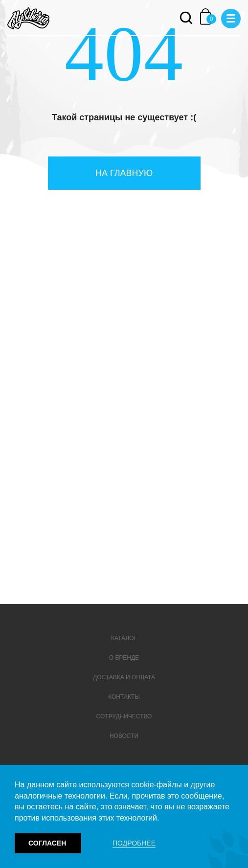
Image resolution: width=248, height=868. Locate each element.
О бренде (124, 658)
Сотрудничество (124, 716)
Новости (124, 736)
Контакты (124, 697)
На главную (124, 173)
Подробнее (134, 843)
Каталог (124, 638)
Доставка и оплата (124, 677)
